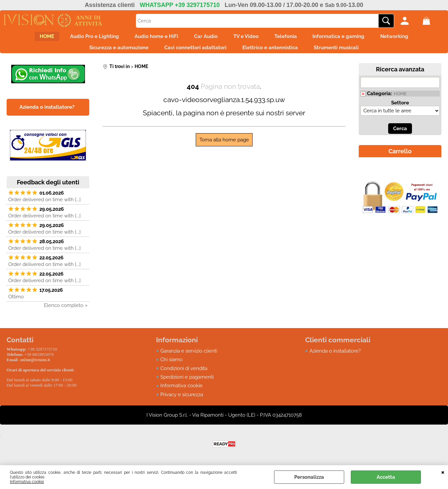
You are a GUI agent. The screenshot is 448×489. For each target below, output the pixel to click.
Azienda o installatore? (335, 356)
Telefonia (292, 38)
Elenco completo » (66, 311)
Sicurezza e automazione (113, 52)
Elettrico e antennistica (272, 52)
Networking (408, 38)
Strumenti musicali (342, 52)
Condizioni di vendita (184, 374)
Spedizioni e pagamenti (187, 383)
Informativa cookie (27, 482)
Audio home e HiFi (150, 38)
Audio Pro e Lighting (84, 38)
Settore (400, 108)
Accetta (386, 477)
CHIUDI (443, 472)
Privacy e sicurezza (182, 400)
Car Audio (204, 38)
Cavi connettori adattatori (193, 52)
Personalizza (309, 477)
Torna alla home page (224, 145)
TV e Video (248, 38)
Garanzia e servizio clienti (189, 356)
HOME (33, 38)
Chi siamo (171, 365)
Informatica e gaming (349, 38)
